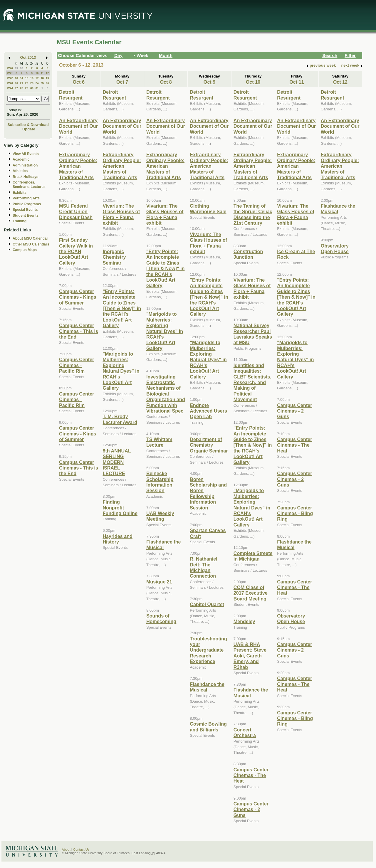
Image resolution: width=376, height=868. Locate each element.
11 (42, 73)
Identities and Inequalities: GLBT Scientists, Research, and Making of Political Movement (252, 382)
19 (47, 78)
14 (22, 78)
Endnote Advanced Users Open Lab (208, 411)
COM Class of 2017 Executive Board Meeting (251, 593)
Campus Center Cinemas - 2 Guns (251, 809)
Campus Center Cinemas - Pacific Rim (77, 365)
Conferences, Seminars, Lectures (29, 185)
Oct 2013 (28, 57)
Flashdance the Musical (164, 545)
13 (16, 78)
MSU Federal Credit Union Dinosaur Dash (76, 212)
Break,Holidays (26, 177)
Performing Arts (26, 198)
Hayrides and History (117, 539)
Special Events (25, 210)
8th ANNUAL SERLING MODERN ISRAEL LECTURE (117, 462)
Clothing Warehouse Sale (208, 209)
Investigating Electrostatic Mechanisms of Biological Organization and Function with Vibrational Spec (166, 394)
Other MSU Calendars (31, 244)
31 (37, 88)
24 (37, 83)
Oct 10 (253, 82)
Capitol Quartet (207, 604)
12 (47, 73)
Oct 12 (340, 82)
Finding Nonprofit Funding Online (120, 508)
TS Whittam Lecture (159, 442)
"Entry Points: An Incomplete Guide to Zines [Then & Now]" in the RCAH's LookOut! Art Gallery (122, 308)
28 (22, 88)
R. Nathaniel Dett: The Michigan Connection (203, 567)
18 (42, 78)
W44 (10, 88)
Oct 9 (209, 82)
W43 (10, 83)
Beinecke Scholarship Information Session (160, 482)
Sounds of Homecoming (161, 619)
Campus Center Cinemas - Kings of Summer (78, 297)
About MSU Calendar (30, 238)
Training (20, 221)
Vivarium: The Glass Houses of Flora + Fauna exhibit (121, 214)
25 (42, 83)
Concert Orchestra (245, 732)
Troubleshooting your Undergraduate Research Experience (208, 650)
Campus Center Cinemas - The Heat (251, 775)
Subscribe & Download (28, 125)
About (66, 850)
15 (27, 78)
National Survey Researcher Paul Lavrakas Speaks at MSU (253, 334)
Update (29, 129)
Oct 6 (79, 82)
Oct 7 (122, 82)
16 (32, 78)
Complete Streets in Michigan (253, 556)
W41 (10, 73)
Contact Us (81, 850)
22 (27, 83)
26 (47, 83)
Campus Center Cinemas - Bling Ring (295, 513)
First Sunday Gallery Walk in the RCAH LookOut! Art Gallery (76, 251)
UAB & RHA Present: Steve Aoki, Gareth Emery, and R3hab (250, 656)
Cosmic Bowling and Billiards (208, 727)
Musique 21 (159, 582)
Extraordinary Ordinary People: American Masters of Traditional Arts (78, 166)
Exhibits (20, 193)
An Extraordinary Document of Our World (78, 126)
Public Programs (27, 204)
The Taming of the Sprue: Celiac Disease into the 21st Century (253, 214)
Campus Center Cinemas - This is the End (79, 331)
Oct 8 (166, 82)
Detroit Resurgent (71, 95)
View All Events (26, 154)
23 (32, 83)
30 (22, 68)
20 (16, 83)
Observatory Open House (291, 619)
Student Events (26, 216)
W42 (10, 78)
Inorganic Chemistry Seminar (114, 257)
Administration (25, 165)
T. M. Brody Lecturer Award (120, 419)
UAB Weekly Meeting (160, 516)
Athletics (20, 171)
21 (22, 83)
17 (37, 78)
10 (37, 73)
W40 (10, 68)
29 (16, 68)
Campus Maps (25, 250)
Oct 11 (297, 82)
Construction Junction (248, 254)
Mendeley (244, 621)
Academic (21, 159)
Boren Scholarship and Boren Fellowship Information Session (208, 493)
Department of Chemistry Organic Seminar (209, 445)
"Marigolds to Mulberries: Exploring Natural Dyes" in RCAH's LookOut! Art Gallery (121, 371)
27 (16, 88)
